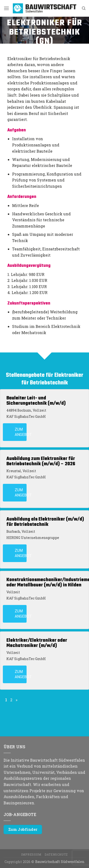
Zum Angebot (21, 432)
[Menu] (6, 8)
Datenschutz (56, 854)
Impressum (31, 854)
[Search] (84, 8)
